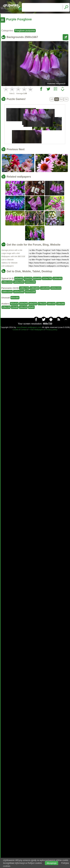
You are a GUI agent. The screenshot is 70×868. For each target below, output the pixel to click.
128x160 (60, 304)
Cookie (16, 330)
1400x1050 (19, 282)
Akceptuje (52, 863)
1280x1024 (7, 282)
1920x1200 (30, 292)
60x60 (31, 307)
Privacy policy (51, 330)
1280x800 (35, 288)
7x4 (66, 99)
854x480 (15, 298)
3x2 (57, 99)
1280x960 (57, 278)
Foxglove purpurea (25, 31)
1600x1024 (56, 288)
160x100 (51, 304)
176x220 (42, 304)
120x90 (15, 307)
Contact (24, 330)
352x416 (14, 304)
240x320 (33, 304)
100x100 (23, 307)
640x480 (19, 278)
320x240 (23, 304)
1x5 (52, 99)
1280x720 (24, 288)
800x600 (37, 278)
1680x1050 (7, 292)
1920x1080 (19, 292)
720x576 (28, 278)
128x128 (6, 307)
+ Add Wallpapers (36, 330)
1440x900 (45, 288)
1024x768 (47, 278)
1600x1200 (30, 282)
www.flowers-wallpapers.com (29, 327)
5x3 (61, 99)
